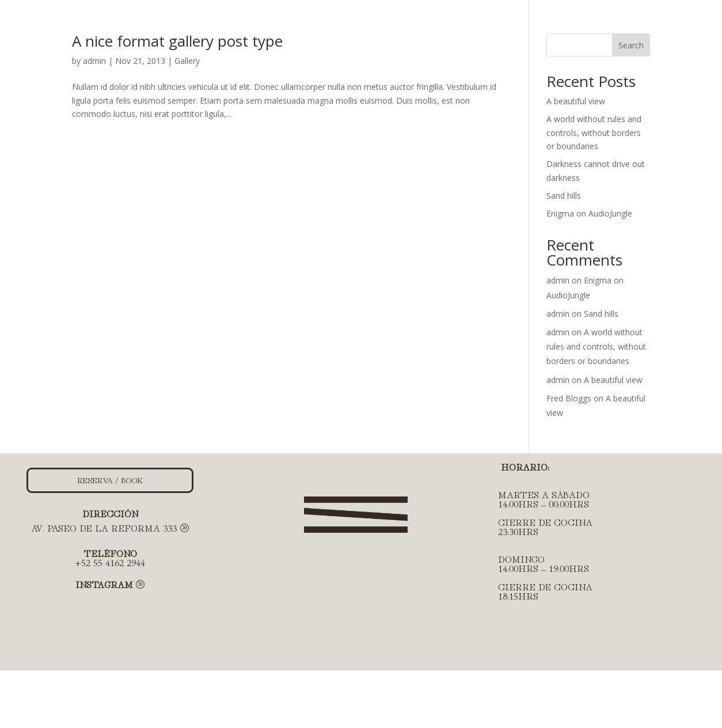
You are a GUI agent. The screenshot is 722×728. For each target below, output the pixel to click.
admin (94, 61)
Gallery (187, 61)
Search (631, 45)
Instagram (104, 584)
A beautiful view (576, 101)
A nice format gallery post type (177, 41)
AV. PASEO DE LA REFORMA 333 (104, 528)
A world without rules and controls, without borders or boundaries (594, 133)
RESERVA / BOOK (110, 480)
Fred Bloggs (569, 398)
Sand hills (564, 196)
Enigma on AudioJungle (589, 213)
